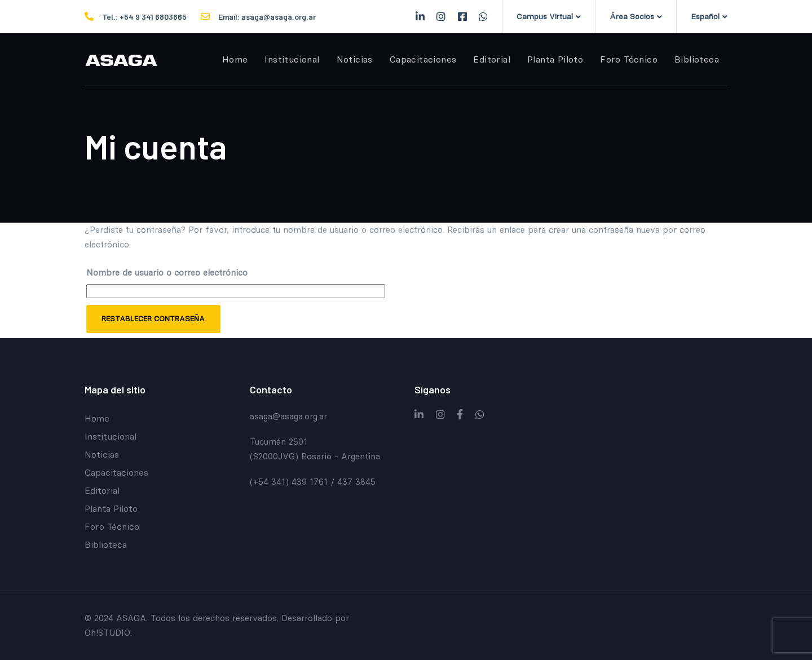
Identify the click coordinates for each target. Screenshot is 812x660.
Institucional (111, 436)
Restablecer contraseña (153, 318)
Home (97, 418)
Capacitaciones (116, 472)
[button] (549, 17)
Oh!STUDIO (107, 633)
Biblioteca (106, 544)
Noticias (102, 454)
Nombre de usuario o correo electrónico (167, 273)
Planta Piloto (111, 508)
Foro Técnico (112, 526)
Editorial (102, 490)
